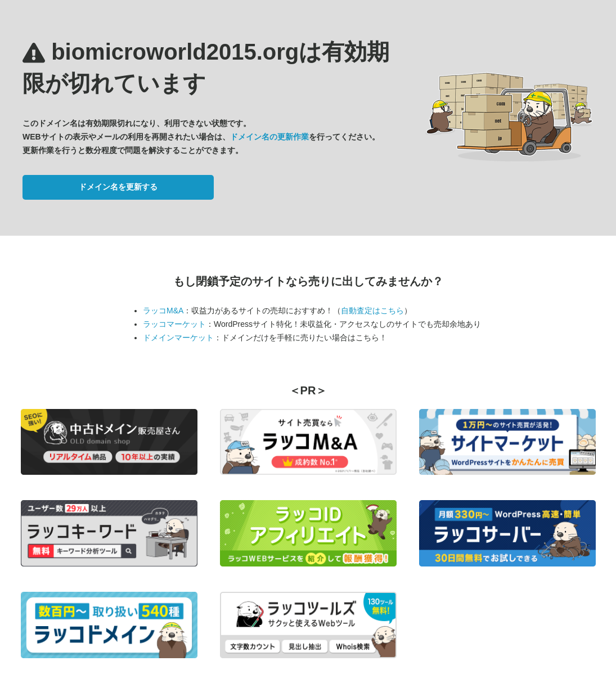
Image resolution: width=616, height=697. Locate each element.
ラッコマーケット (174, 324)
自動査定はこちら (372, 311)
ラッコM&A (163, 311)
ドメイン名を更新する (118, 187)
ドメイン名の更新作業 (269, 137)
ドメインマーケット (178, 338)
